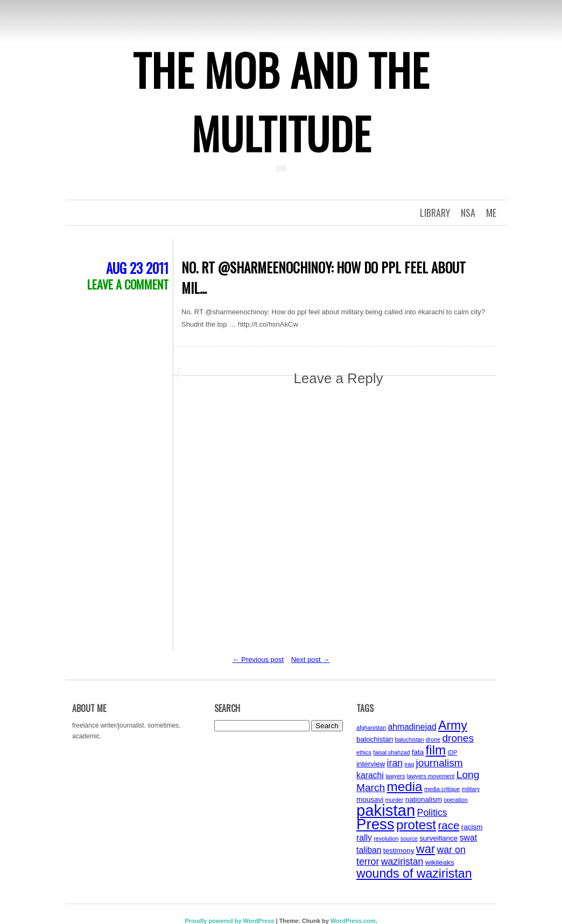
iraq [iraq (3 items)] (409, 764)
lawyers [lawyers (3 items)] (395, 776)
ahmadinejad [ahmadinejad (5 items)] (412, 727)
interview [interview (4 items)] (371, 764)
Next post (311, 660)
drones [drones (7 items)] (458, 738)
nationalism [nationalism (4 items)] (424, 799)
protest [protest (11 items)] (416, 825)
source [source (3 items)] (409, 838)
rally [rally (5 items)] (364, 838)
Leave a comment (128, 284)
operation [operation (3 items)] (455, 800)
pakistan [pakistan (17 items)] (386, 810)
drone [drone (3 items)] (433, 739)
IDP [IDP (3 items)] (453, 752)
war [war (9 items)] (426, 849)
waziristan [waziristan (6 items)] (402, 862)
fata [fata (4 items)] (418, 752)
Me (491, 213)
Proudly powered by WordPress (229, 921)
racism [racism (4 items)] (472, 827)
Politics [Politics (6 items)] (432, 813)
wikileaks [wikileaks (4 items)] (440, 862)
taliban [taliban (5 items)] (369, 850)
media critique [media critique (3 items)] (442, 789)
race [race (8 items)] (448, 825)
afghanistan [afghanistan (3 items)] (371, 728)
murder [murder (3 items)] (395, 800)
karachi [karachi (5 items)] (370, 775)
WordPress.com (353, 921)
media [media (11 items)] (405, 787)
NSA (468, 213)
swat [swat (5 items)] (468, 838)
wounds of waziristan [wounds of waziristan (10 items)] (414, 873)
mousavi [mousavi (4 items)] (370, 799)
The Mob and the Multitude (281, 101)
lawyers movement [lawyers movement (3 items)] (431, 776)
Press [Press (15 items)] (375, 824)
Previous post (258, 660)
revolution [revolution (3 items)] (386, 838)
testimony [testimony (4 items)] (399, 851)
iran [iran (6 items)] (395, 763)
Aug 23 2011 (137, 268)
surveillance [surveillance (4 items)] (438, 838)
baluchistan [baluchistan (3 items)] (410, 739)
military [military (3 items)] (471, 789)
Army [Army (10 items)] (453, 725)
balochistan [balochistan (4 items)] (375, 739)
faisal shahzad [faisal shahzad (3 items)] (391, 752)
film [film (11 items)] (436, 750)
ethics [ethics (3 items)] (364, 752)
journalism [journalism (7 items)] (440, 763)
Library (435, 213)
